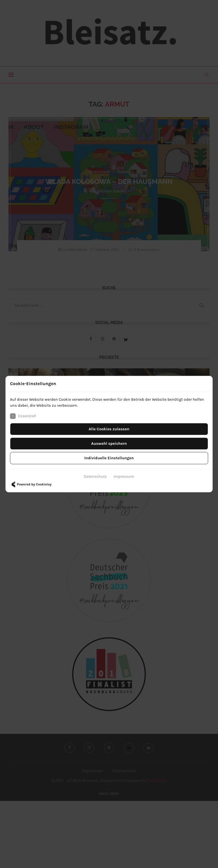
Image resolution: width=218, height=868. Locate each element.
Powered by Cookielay (31, 484)
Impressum (124, 476)
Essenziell (23, 416)
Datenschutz (95, 476)
